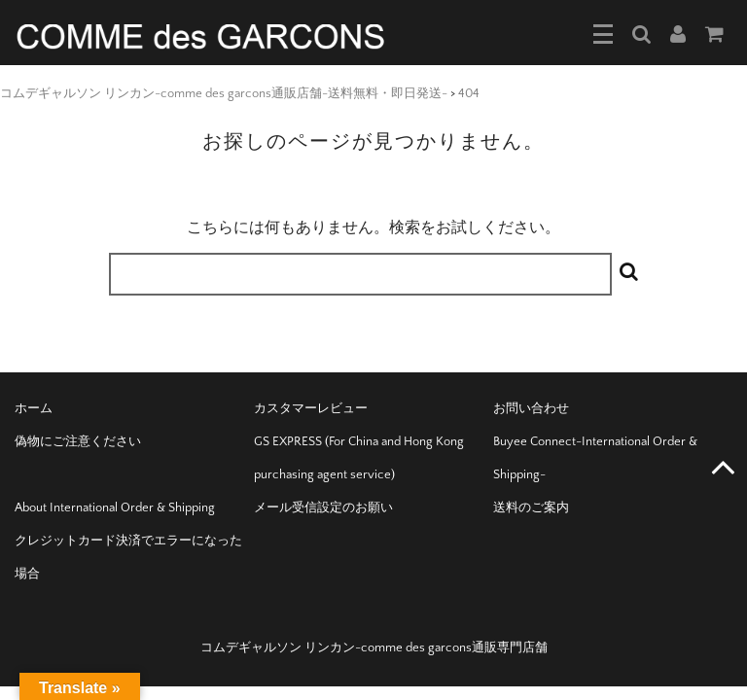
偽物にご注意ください (78, 441)
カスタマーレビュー (311, 408)
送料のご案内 (531, 507)
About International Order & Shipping (115, 507)
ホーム (34, 408)
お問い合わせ (531, 408)
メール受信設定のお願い (323, 507)
